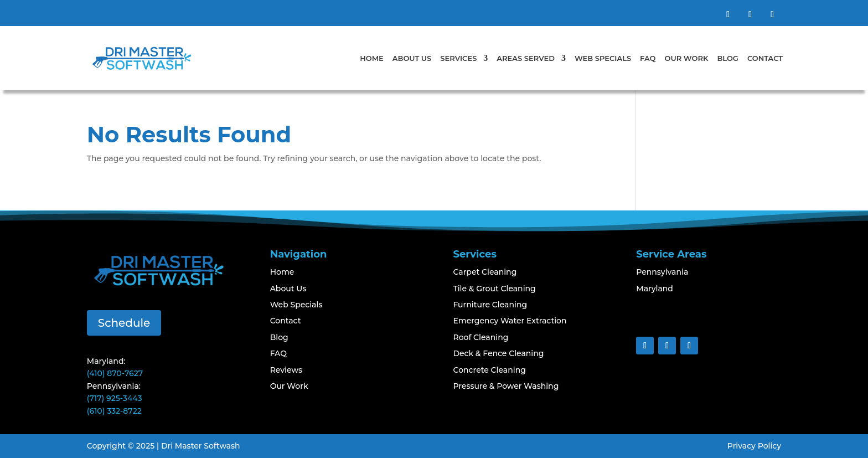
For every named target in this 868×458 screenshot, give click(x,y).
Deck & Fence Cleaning (498, 353)
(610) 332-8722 (114, 411)
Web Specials (603, 58)
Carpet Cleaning (485, 272)
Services (458, 58)
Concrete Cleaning (489, 370)
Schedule (124, 323)
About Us (412, 58)
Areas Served (526, 58)
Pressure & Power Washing (506, 386)
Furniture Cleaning (490, 305)
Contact (765, 58)
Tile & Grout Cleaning (494, 289)
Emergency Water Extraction (510, 321)
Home (372, 58)
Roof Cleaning (480, 337)
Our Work (687, 58)
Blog (728, 58)
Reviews (286, 370)
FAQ (648, 58)
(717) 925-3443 (115, 398)
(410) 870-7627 (115, 373)
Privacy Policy (754, 446)
